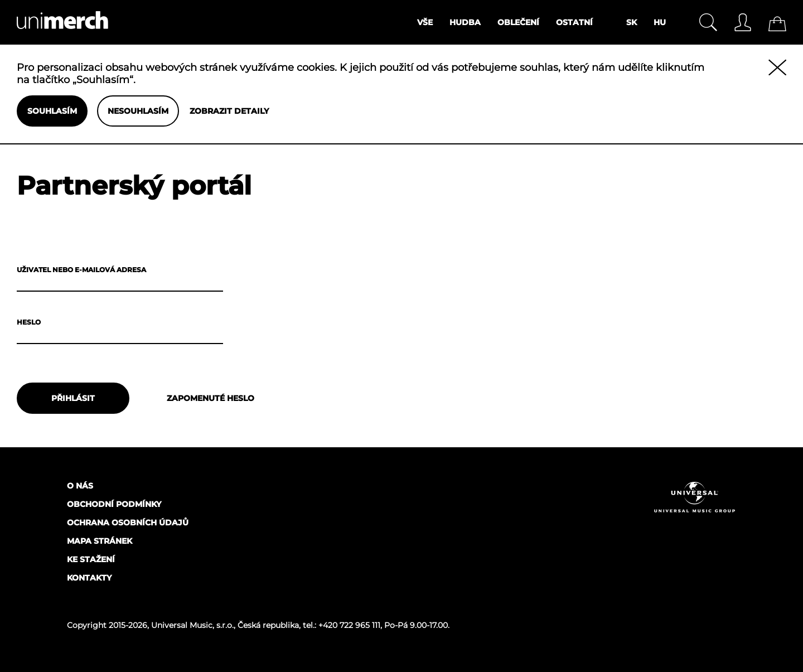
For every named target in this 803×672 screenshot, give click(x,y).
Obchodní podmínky (114, 504)
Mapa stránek (100, 541)
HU (660, 22)
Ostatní (574, 22)
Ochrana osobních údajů (128, 523)
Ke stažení (91, 559)
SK (632, 22)
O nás (80, 486)
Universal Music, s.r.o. (192, 625)
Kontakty (89, 578)
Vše (425, 22)
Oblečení (518, 22)
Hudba (465, 22)
